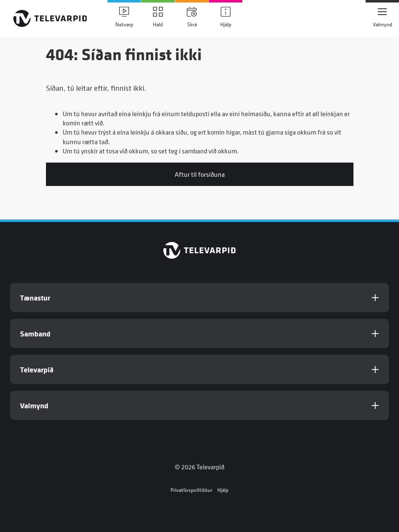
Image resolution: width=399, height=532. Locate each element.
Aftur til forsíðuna (200, 174)
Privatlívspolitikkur (191, 490)
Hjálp (223, 490)
